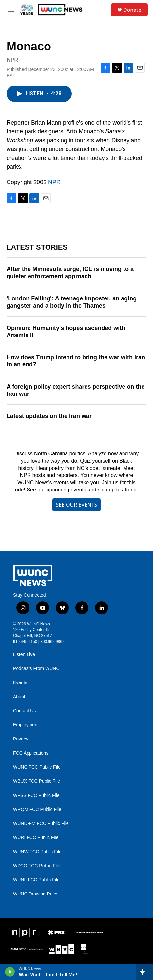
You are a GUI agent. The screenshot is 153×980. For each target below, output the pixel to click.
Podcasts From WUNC (36, 669)
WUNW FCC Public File (37, 852)
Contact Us (24, 711)
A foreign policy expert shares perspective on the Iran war (76, 390)
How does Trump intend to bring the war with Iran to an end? (76, 361)
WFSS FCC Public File (36, 795)
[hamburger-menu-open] (11, 10)
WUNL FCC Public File (36, 880)
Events (20, 683)
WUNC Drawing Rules (36, 894)
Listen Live (24, 654)
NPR (54, 182)
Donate (132, 10)
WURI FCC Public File (36, 838)
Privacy (21, 739)
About (19, 697)
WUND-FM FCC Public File (41, 824)
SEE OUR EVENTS (76, 505)
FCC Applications (31, 753)
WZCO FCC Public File (37, 866)
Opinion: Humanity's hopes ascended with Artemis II (66, 332)
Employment (26, 725)
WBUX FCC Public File (37, 781)
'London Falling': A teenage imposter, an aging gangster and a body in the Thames (72, 302)
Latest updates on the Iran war (49, 416)
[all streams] (144, 972)
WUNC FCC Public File (37, 767)
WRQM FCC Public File (37, 809)
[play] (10, 972)
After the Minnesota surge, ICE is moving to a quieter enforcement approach (70, 273)
